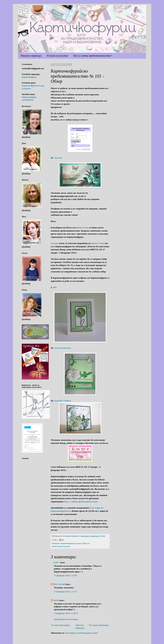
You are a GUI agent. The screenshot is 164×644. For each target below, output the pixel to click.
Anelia (56, 600)
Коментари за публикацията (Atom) (81, 633)
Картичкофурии (29, 77)
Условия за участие (57, 56)
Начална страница (31, 56)
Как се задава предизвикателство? (93, 56)
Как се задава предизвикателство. (81, 502)
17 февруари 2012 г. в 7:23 (65, 592)
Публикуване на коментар (66, 619)
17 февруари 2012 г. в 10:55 (66, 613)
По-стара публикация (99, 625)
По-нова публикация (61, 625)
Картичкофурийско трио (71, 543)
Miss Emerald (59, 584)
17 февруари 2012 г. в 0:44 (65, 576)
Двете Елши (98, 243)
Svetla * (57, 562)
